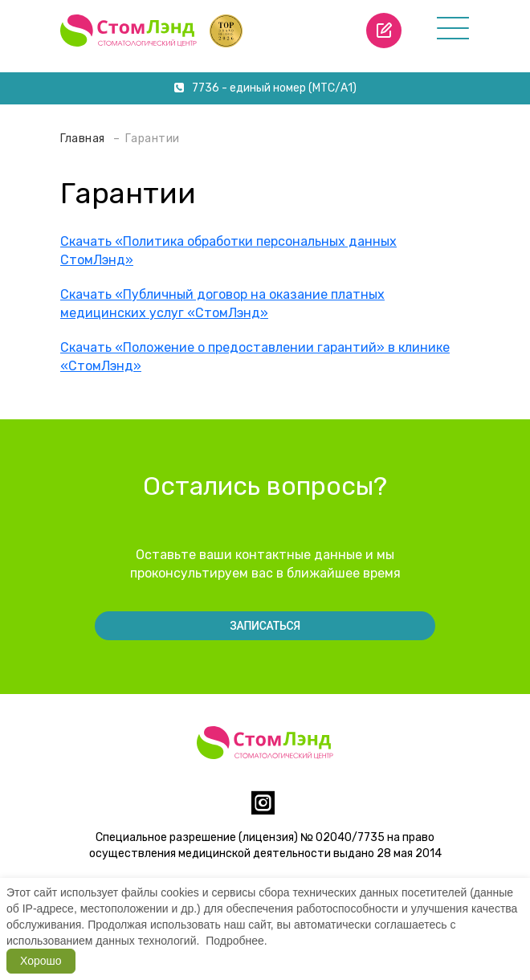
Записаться (265, 626)
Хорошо (41, 961)
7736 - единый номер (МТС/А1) (265, 88)
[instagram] (263, 809)
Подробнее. (236, 941)
